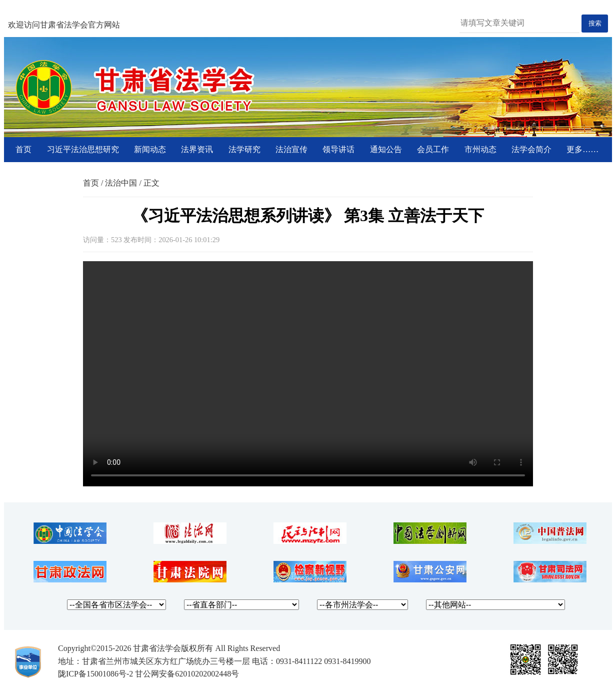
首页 (23, 149)
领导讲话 (338, 149)
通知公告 (386, 149)
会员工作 (433, 149)
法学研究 (244, 149)
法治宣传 (291, 149)
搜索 (595, 23)
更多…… (582, 149)
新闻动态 (150, 149)
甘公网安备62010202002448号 (187, 674)
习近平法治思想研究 (83, 149)
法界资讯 (197, 149)
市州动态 (480, 149)
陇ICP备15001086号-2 (95, 674)
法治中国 (121, 183)
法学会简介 (531, 149)
